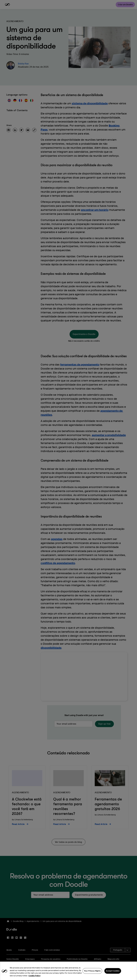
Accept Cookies (113, 976)
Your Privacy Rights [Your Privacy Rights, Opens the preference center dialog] (92, 976)
